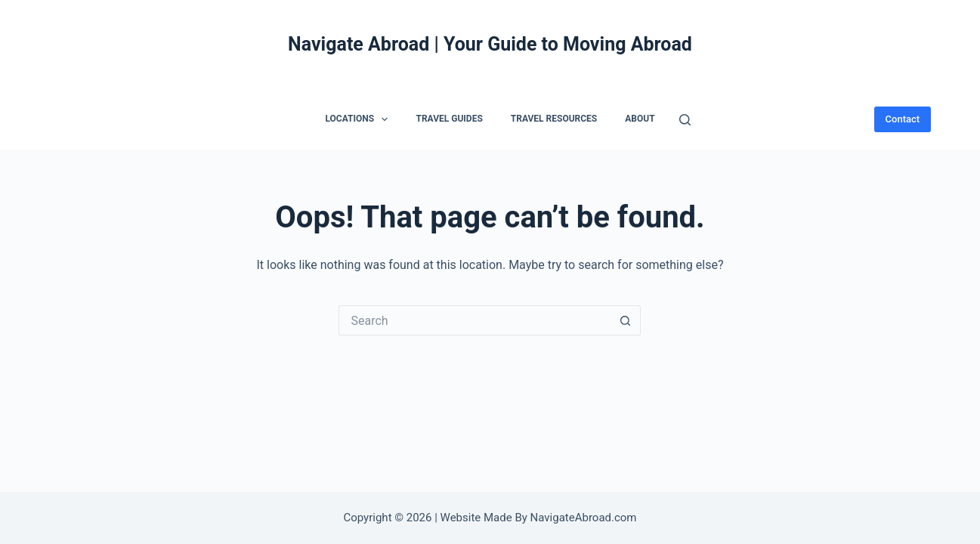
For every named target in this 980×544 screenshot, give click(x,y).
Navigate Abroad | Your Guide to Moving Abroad (490, 44)
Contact (903, 119)
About (640, 119)
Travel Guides (449, 119)
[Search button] (626, 320)
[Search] (685, 120)
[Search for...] (475, 320)
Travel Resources (554, 119)
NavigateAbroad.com (584, 518)
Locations (359, 119)
